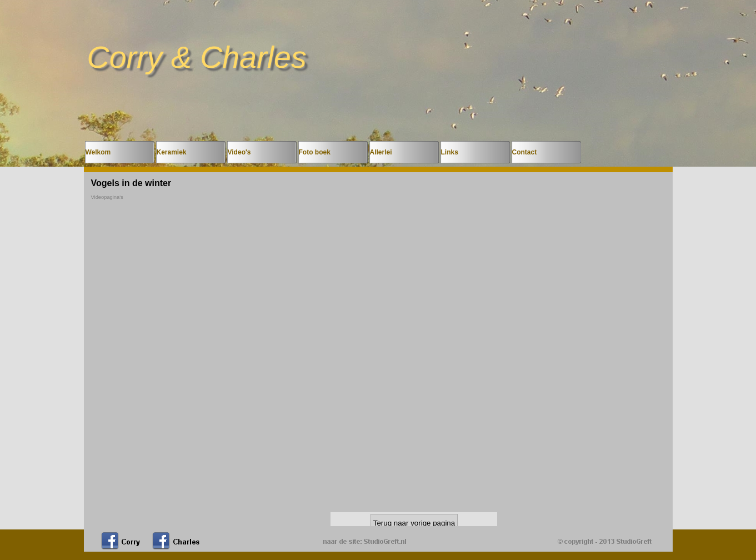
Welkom (98, 152)
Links (450, 152)
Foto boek (315, 152)
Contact (525, 152)
